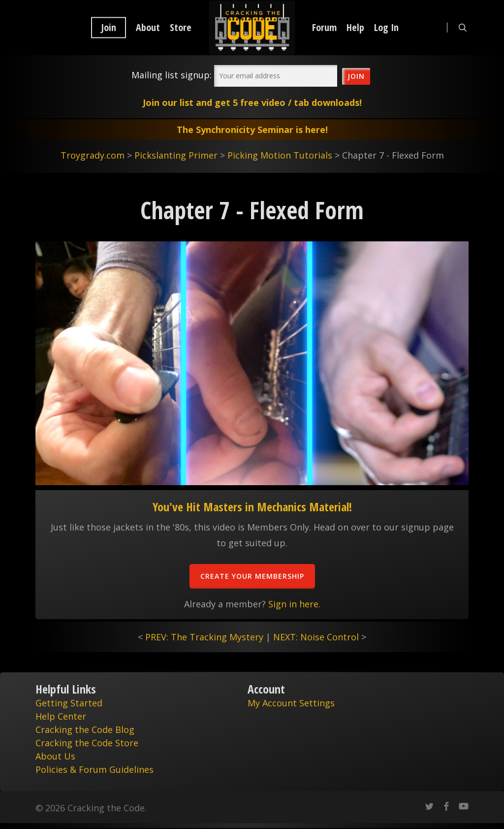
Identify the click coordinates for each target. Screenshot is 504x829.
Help (355, 28)
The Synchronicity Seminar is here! (252, 130)
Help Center (61, 716)
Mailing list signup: (172, 75)
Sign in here (293, 604)
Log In (386, 28)
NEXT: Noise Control (316, 637)
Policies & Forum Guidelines (94, 769)
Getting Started (69, 703)
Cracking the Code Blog (85, 730)
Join (109, 28)
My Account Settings (291, 703)
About (148, 28)
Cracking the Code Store (87, 743)
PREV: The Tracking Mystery (204, 637)
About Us (55, 756)
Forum (324, 28)
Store (181, 28)
